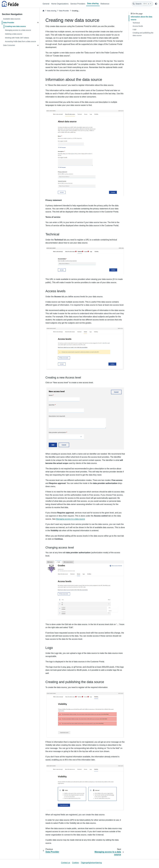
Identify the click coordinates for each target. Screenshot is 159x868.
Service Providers (78, 4)
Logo (134, 29)
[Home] (43, 11)
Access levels (138, 26)
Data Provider (9, 23)
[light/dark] (156, 4)
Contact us (66, 863)
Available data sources (12, 19)
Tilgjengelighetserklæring (91, 863)
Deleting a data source (13, 34)
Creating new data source (15, 26)
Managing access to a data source (18, 30)
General (46, 4)
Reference (105, 4)
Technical (136, 23)
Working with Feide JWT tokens (17, 38)
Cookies (75, 863)
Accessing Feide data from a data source (20, 41)
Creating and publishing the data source (143, 34)
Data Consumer (9, 45)
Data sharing (93, 3)
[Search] (142, 4)
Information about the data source (141, 18)
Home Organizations (60, 4)
